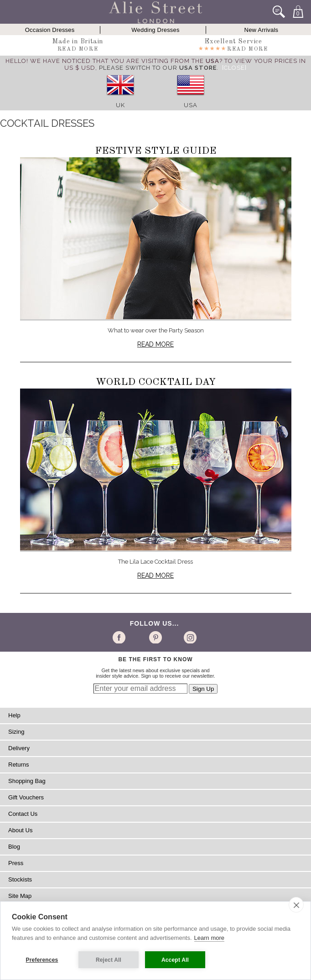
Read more (155, 344)
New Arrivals (262, 30)
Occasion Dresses (50, 30)
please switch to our (158, 68)
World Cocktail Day (156, 382)
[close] (296, 905)
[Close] (234, 68)
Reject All (109, 960)
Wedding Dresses (155, 30)
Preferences (42, 960)
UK (120, 105)
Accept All (175, 960)
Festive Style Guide (156, 151)
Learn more (209, 938)
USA (191, 105)
